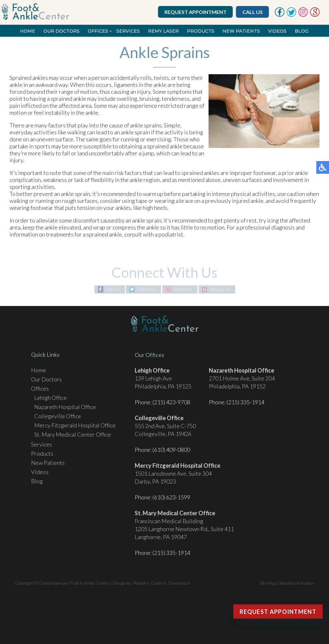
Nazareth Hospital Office (65, 407)
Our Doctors (61, 31)
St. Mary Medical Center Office (73, 434)
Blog (302, 31)
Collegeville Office (58, 416)
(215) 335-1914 (245, 402)
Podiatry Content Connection (162, 583)
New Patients (241, 31)
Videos (277, 31)
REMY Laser (163, 31)
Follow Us (147, 289)
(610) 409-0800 (171, 450)
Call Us (253, 12)
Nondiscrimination (297, 583)
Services (128, 31)
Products (201, 31)
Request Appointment (196, 12)
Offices (98, 31)
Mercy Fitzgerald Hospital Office (75, 425)
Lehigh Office (51, 398)
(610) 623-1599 (171, 497)
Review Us (220, 289)
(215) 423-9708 (171, 402)
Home (28, 31)
